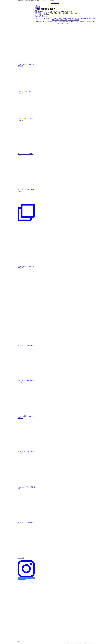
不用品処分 (38, 12)
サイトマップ (55, 3)
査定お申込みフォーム (85, 22)
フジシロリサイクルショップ (77, 643)
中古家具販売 (63, 20)
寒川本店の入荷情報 (66, 11)
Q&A (76, 22)
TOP (36, 5)
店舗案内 (38, 7)
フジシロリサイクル (24, 4)
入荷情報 (53, 11)
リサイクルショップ (48, 22)
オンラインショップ (41, 14)
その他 (58, 11)
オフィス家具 (39, 16)
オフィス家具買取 (74, 20)
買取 (60, 18)
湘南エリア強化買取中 (61, 22)
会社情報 (71, 22)
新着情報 (38, 9)
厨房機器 (38, 22)
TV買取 (64, 18)
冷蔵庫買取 (71, 18)
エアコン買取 (79, 18)
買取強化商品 (88, 18)
